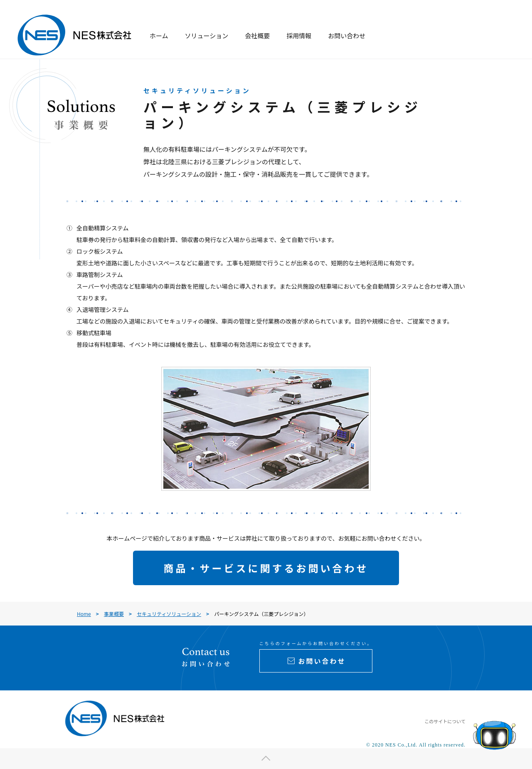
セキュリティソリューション (169, 614)
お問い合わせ (347, 36)
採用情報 (299, 36)
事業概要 (114, 614)
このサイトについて (445, 721)
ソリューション (207, 36)
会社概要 (257, 36)
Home (84, 614)
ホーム (159, 36)
